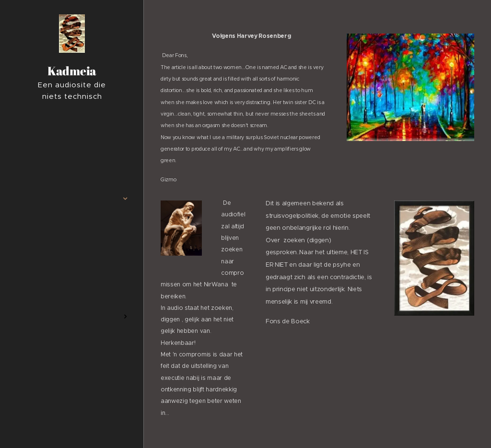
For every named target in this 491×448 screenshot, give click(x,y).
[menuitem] (72, 170)
